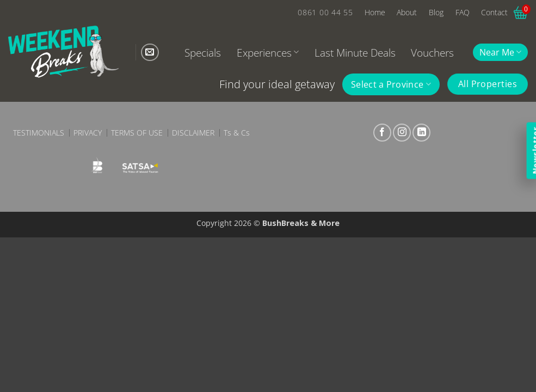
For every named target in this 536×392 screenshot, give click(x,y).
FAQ (463, 12)
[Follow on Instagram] (402, 133)
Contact (494, 12)
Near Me (500, 52)
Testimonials (39, 133)
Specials (203, 53)
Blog (436, 12)
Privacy (88, 133)
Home (375, 12)
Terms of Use (137, 133)
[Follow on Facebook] (382, 133)
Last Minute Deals (355, 53)
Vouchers (432, 53)
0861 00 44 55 (325, 12)
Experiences (268, 53)
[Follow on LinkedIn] (421, 133)
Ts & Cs (237, 133)
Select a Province (391, 84)
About (407, 12)
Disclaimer (193, 133)
